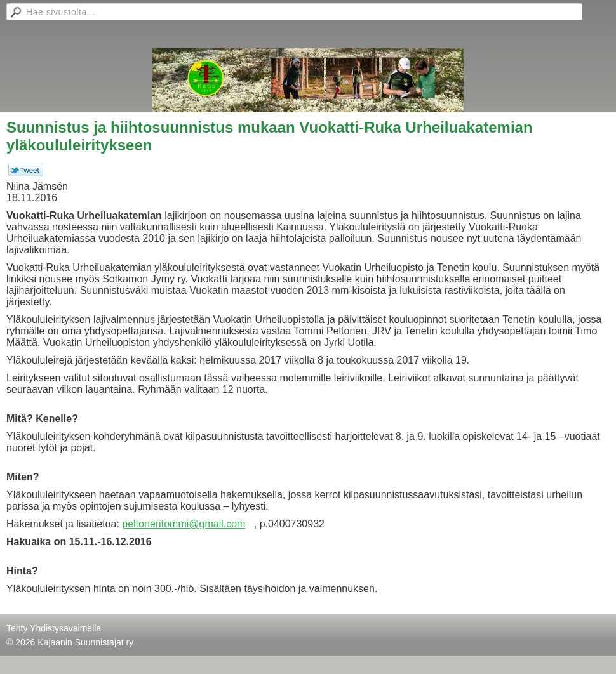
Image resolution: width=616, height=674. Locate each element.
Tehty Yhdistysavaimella (54, 628)
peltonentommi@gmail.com (184, 524)
